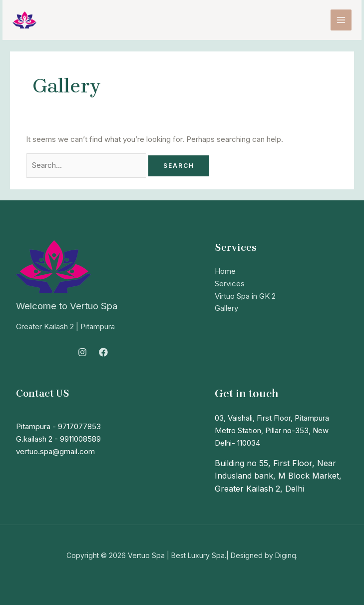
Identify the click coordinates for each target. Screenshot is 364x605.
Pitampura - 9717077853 (58, 426)
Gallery (226, 308)
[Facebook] (103, 352)
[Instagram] (82, 352)
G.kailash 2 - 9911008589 (58, 439)
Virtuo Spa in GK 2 (245, 296)
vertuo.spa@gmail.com (55, 451)
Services (230, 284)
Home (225, 271)
